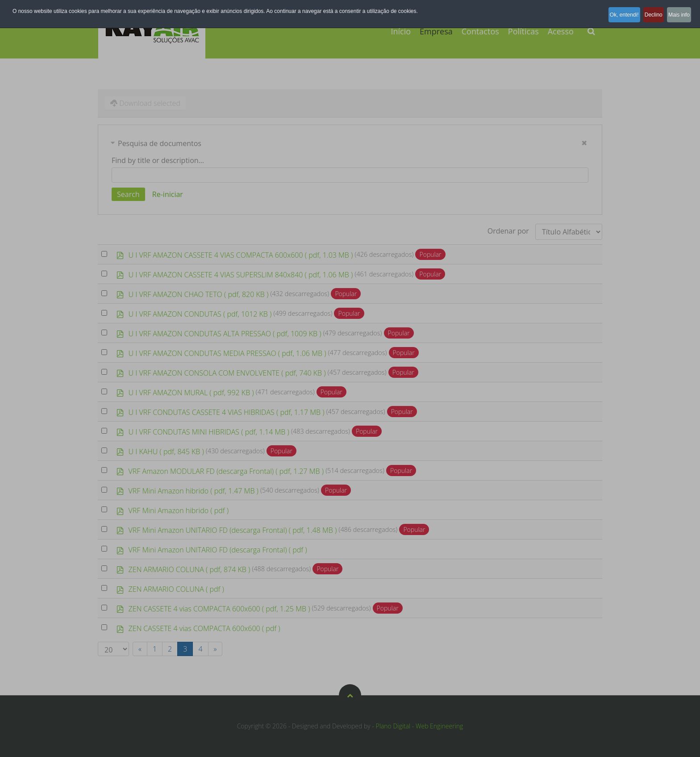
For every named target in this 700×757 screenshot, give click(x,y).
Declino (644, 11)
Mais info (677, 11)
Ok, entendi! (608, 11)
